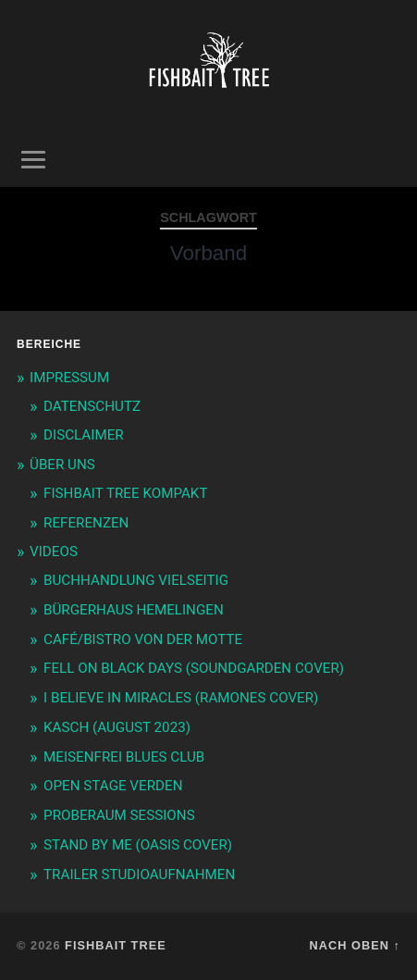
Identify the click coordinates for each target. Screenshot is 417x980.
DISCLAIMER (84, 435)
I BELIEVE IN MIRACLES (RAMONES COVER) (181, 698)
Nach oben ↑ (355, 945)
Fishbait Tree (116, 945)
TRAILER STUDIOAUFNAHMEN (139, 875)
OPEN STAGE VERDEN (113, 786)
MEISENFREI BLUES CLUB (124, 757)
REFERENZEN (86, 523)
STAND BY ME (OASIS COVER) (138, 845)
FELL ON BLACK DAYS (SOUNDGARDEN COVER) (194, 668)
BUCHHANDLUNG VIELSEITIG (136, 580)
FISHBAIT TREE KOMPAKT (125, 493)
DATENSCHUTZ (92, 406)
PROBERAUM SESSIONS (119, 815)
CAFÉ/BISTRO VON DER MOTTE (143, 639)
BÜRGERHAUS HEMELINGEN (134, 610)
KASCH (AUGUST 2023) (117, 727)
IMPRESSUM (69, 378)
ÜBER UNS (62, 465)
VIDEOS (54, 552)
